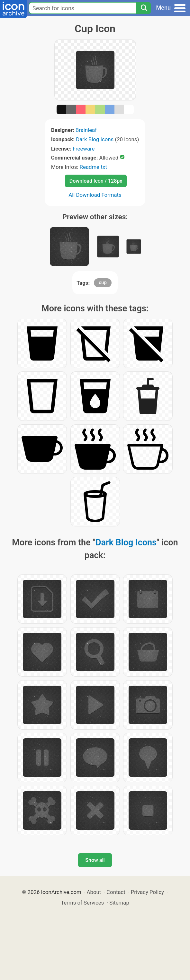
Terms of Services (82, 903)
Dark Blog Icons (95, 139)
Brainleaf (86, 130)
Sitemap (119, 903)
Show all (95, 860)
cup (103, 282)
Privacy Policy (147, 892)
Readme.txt (93, 167)
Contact (116, 892)
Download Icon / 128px (96, 181)
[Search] (144, 8)
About (94, 892)
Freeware (84, 149)
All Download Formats (95, 195)
